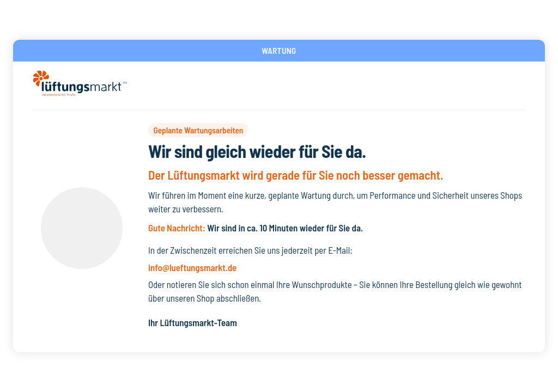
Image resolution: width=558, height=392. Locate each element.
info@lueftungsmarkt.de (192, 267)
